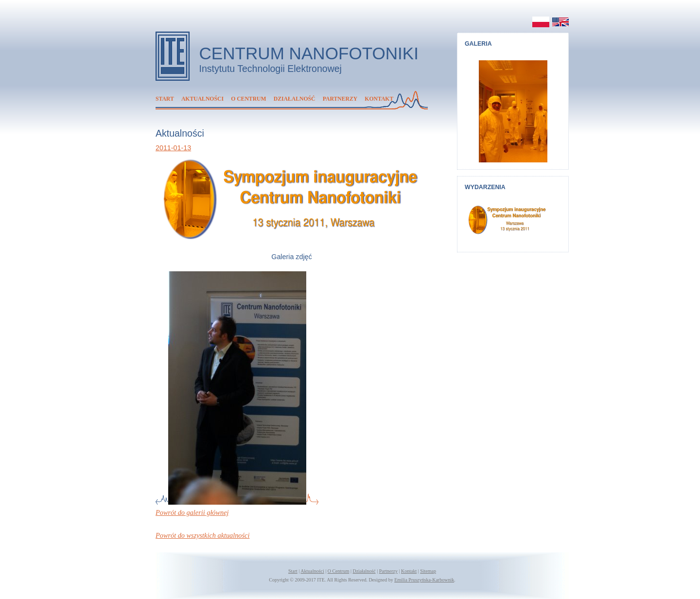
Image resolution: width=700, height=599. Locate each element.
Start (165, 99)
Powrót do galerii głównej (192, 512)
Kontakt (379, 99)
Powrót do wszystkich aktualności (202, 535)
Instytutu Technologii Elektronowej (271, 69)
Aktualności (202, 99)
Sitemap (428, 571)
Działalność (295, 99)
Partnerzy (340, 99)
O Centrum (248, 99)
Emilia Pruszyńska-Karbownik (424, 580)
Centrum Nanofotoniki (309, 53)
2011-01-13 (173, 148)
